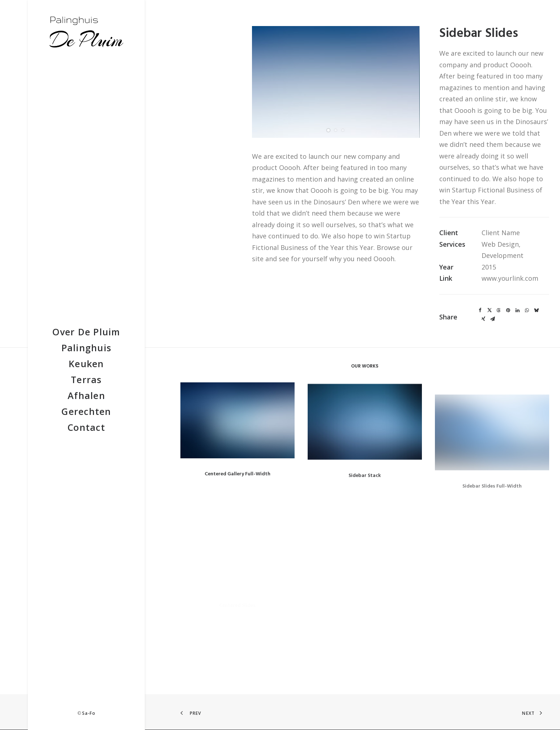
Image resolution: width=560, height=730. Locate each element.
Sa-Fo (89, 713)
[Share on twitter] (490, 310)
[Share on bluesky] (537, 310)
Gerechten (86, 411)
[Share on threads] (499, 310)
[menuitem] (86, 332)
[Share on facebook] (480, 310)
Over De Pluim (86, 332)
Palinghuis (87, 348)
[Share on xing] (483, 319)
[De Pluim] (86, 31)
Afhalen (86, 395)
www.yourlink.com (510, 278)
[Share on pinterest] (508, 310)
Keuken (86, 364)
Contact (86, 427)
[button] (238, 429)
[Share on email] (493, 319)
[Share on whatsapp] (527, 310)
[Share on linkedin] (518, 310)
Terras (86, 379)
